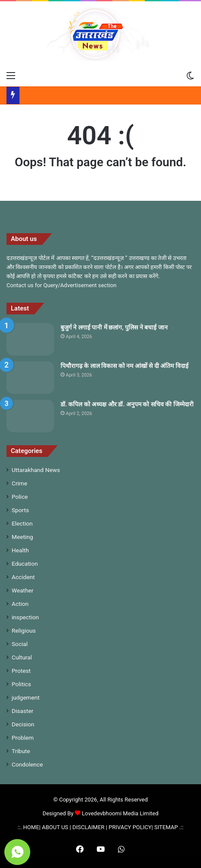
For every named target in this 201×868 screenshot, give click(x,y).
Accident (23, 577)
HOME (31, 827)
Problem (23, 738)
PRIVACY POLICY (130, 827)
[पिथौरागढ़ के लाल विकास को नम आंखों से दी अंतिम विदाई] (30, 378)
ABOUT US (55, 827)
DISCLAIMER (88, 827)
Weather (22, 590)
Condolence (27, 764)
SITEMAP (166, 827)
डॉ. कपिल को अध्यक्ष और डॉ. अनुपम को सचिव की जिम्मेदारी (127, 404)
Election (22, 523)
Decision (23, 724)
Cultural (22, 657)
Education (25, 564)
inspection (25, 617)
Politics (21, 684)
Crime (19, 483)
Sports (20, 510)
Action (20, 604)
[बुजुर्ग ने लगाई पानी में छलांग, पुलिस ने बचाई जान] (30, 339)
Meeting (22, 537)
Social (20, 644)
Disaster (22, 711)
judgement (26, 697)
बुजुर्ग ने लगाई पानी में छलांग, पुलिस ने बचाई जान (114, 327)
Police (20, 497)
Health (20, 550)
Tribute (21, 751)
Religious (24, 630)
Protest (21, 671)
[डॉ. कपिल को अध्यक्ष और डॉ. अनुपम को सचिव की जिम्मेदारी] (30, 416)
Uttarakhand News (36, 470)
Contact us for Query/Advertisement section (61, 285)
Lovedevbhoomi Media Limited (116, 813)
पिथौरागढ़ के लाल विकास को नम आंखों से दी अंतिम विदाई (124, 366)
